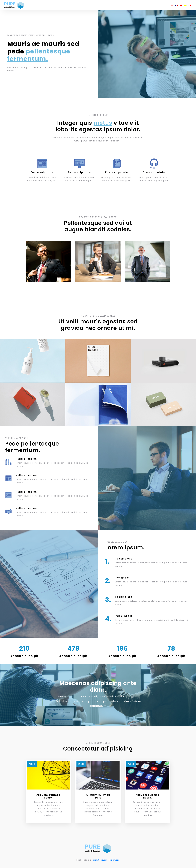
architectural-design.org (106, 859)
